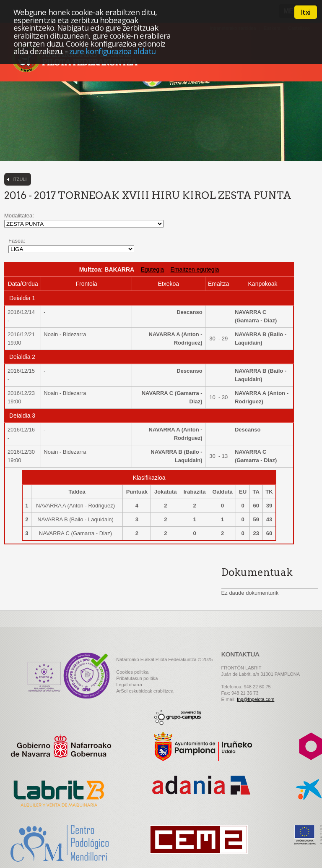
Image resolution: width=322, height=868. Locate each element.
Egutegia (152, 269)
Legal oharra (129, 685)
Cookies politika (132, 672)
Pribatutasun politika (137, 678)
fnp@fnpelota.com (256, 699)
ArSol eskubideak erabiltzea (145, 691)
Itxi (306, 12)
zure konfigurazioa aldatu (112, 51)
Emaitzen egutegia (195, 269)
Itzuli (20, 179)
